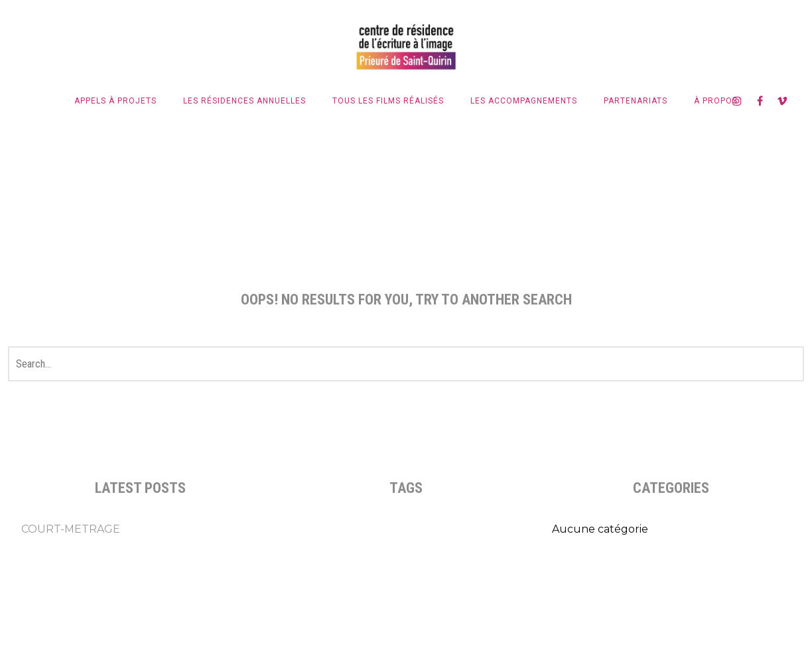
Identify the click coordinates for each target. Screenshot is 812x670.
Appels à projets (115, 101)
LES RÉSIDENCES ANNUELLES (244, 101)
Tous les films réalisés (388, 101)
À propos (716, 101)
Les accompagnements (524, 101)
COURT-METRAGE (71, 529)
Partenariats (636, 101)
